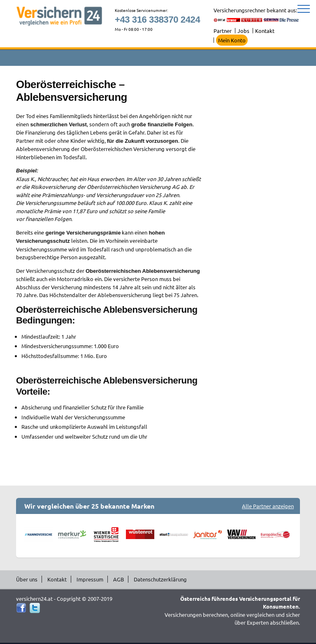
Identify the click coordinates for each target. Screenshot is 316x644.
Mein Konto (232, 40)
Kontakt (265, 31)
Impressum (90, 579)
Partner (223, 31)
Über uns (27, 579)
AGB (118, 579)
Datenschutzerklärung (160, 579)
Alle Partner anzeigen (268, 506)
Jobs (243, 31)
